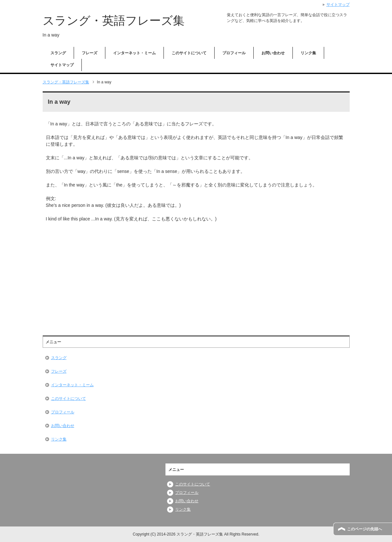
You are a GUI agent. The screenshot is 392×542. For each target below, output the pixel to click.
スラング (58, 53)
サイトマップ (62, 65)
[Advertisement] (100, 274)
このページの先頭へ (365, 529)
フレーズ (90, 53)
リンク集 (308, 53)
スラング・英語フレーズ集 (114, 21)
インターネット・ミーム (134, 53)
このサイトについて (189, 53)
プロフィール (234, 53)
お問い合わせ (273, 53)
